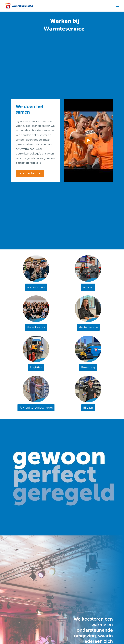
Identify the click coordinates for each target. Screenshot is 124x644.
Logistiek (36, 367)
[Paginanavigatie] (117, 6)
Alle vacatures (36, 287)
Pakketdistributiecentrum (36, 408)
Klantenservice (88, 327)
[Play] (88, 140)
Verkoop (88, 287)
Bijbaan (88, 408)
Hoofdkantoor (36, 327)
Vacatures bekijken (30, 173)
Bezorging (88, 367)
